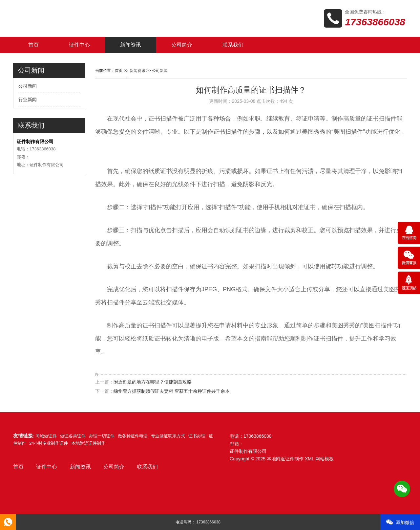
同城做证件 (46, 436)
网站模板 (325, 459)
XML (309, 459)
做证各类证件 (73, 436)
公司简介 (182, 45)
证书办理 (197, 436)
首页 (33, 45)
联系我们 (233, 45)
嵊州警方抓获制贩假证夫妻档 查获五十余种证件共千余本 (172, 391)
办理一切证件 (102, 436)
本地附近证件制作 (88, 443)
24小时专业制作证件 (49, 443)
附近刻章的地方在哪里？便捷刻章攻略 (153, 382)
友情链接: (24, 436)
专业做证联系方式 (168, 436)
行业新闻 (28, 99)
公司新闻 (28, 86)
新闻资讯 (131, 45)
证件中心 (79, 45)
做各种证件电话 (133, 436)
